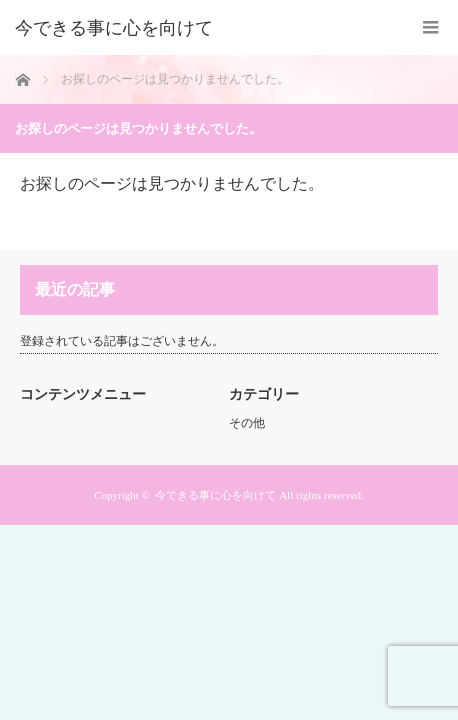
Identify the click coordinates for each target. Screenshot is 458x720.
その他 (247, 423)
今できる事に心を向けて (114, 28)
